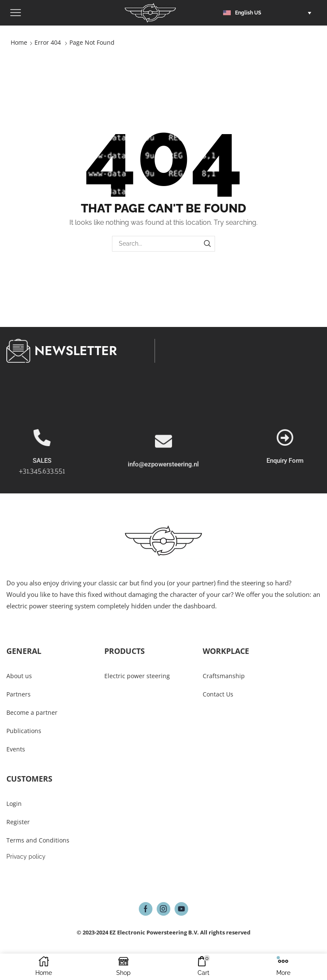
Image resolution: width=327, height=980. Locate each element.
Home (19, 42)
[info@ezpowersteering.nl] (163, 478)
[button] (269, 13)
